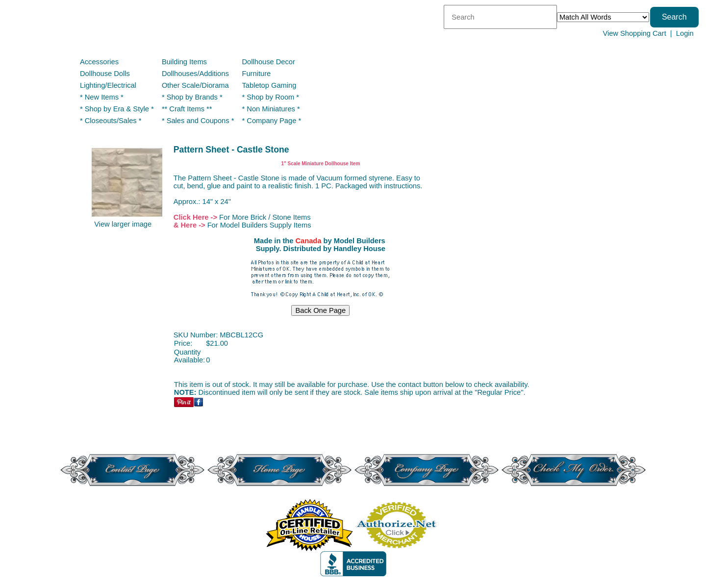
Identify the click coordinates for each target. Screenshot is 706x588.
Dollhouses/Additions (195, 74)
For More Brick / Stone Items (265, 217)
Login (685, 33)
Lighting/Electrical (109, 85)
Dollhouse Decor (269, 62)
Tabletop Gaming (269, 85)
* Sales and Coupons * (198, 121)
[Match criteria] (603, 17)
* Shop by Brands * (192, 97)
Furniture (257, 74)
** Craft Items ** (187, 109)
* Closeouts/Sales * (111, 121)
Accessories (99, 62)
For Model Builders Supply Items (259, 225)
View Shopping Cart (634, 33)
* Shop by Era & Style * (117, 109)
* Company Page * (272, 121)
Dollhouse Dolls (105, 74)
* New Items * (102, 97)
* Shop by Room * (271, 97)
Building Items (184, 62)
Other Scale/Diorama (195, 85)
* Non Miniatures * (271, 109)
